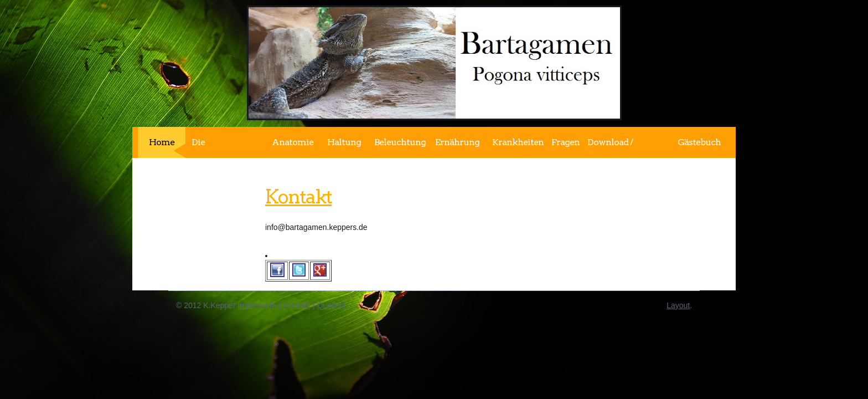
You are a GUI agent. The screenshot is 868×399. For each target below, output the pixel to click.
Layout (678, 305)
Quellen (330, 305)
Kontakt (298, 197)
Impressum (257, 305)
